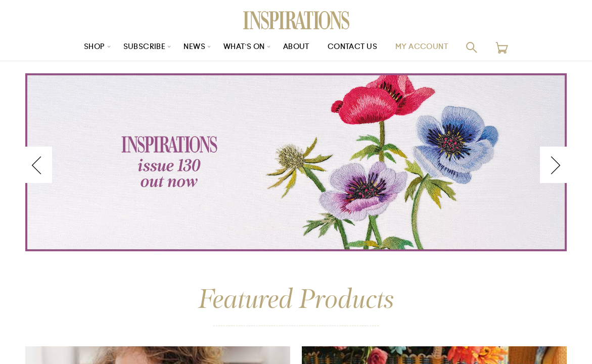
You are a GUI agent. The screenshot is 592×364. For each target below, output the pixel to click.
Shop (94, 47)
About (296, 47)
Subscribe (144, 47)
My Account (422, 47)
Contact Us (352, 47)
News (194, 47)
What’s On (244, 47)
